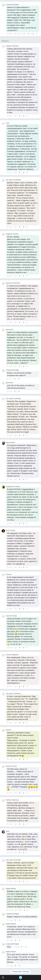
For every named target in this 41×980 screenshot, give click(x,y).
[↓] (33, 34)
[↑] (29, 34)
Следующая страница (20, 971)
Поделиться (37, 34)
